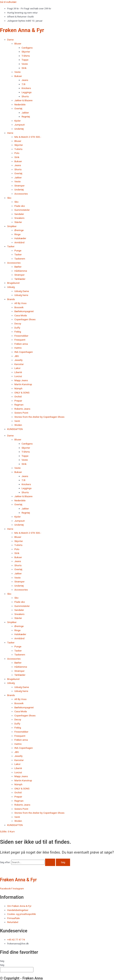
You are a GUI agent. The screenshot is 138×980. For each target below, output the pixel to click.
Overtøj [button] (18, 108)
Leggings (27, 92)
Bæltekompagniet (24, 311)
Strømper (19, 186)
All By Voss (20, 303)
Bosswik (19, 307)
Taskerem (20, 259)
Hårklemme (21, 271)
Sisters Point (21, 413)
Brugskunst (13, 283)
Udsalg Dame (22, 291)
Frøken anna (21, 344)
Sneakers (19, 218)
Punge (18, 250)
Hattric (18, 348)
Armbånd (19, 242)
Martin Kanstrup (23, 384)
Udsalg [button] (11, 287)
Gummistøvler (22, 210)
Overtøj (18, 173)
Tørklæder (20, 279)
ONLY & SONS (22, 393)
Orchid (18, 396)
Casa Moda (21, 315)
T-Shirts (26, 56)
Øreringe (19, 230)
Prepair (18, 401)
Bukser (18, 161)
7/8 (23, 84)
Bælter (18, 267)
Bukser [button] (18, 76)
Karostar (19, 364)
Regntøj (26, 117)
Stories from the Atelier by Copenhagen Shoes (39, 417)
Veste (25, 64)
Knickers (26, 88)
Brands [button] (11, 299)
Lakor (17, 368)
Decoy (18, 323)
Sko (16, 202)
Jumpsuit (19, 125)
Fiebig (18, 332)
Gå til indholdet (8, 2)
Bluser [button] (18, 44)
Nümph (18, 388)
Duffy (17, 328)
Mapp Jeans (21, 380)
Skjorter (26, 52)
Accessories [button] (14, 263)
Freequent (20, 340)
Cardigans (27, 48)
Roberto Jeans (22, 409)
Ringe (17, 234)
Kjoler (18, 121)
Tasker (18, 254)
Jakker (25, 113)
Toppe (25, 60)
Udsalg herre (21, 295)
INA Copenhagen (24, 352)
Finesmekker (21, 336)
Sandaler (19, 214)
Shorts (25, 96)
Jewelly (18, 360)
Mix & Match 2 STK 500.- (28, 137)
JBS (17, 356)
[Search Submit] (50, 862)
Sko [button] (9, 198)
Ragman (19, 405)
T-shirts (18, 149)
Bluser (18, 141)
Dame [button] (10, 40)
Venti (17, 421)
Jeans (25, 80)
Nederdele (20, 104)
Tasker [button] (11, 246)
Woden (18, 425)
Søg (2, 961)
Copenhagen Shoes (25, 319)
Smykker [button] (12, 226)
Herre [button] (10, 133)
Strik (24, 68)
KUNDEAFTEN (15, 429)
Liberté (18, 372)
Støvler (18, 222)
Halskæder (20, 238)
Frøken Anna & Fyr (22, 30)
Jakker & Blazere (23, 100)
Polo (17, 153)
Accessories (21, 194)
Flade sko (20, 206)
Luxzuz (18, 376)
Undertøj (19, 129)
